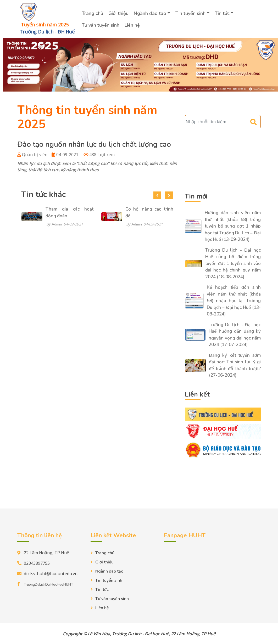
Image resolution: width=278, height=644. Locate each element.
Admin (57, 224)
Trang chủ (92, 13)
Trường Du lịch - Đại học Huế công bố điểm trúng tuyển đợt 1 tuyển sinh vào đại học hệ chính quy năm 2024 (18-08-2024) (233, 264)
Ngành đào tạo (150, 13)
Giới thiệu (118, 13)
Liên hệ (132, 25)
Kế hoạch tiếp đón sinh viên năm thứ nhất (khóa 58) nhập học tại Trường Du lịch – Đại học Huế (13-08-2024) (234, 301)
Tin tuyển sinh (190, 13)
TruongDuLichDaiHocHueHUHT (48, 585)
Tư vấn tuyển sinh (101, 25)
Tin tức (222, 13)
